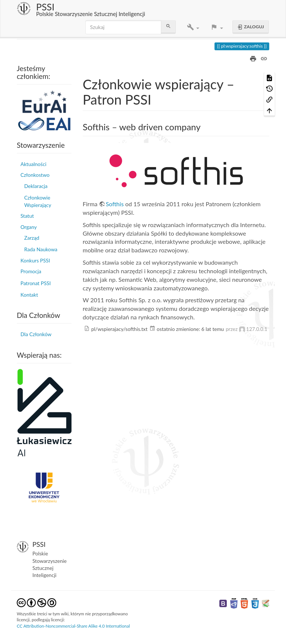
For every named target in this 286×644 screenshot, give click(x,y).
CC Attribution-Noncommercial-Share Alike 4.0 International (73, 626)
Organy (29, 227)
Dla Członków (36, 334)
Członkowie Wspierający (38, 201)
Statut (27, 216)
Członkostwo (35, 175)
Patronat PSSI (36, 283)
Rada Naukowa (41, 249)
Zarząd (32, 238)
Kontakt (29, 295)
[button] (193, 27)
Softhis (115, 204)
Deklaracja (36, 186)
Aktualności (33, 164)
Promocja (31, 271)
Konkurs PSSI (35, 261)
